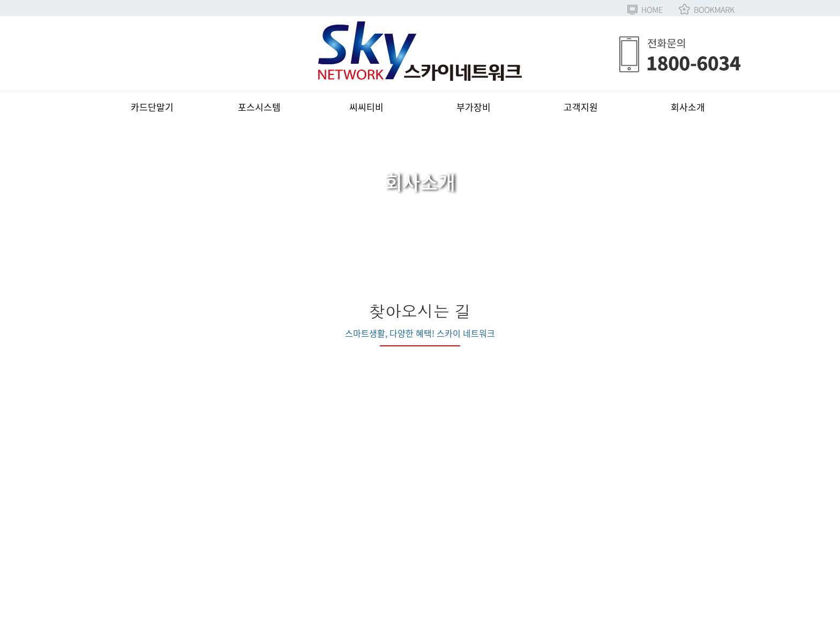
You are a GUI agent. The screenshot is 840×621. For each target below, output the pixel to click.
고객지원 (581, 107)
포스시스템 (259, 107)
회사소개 (688, 107)
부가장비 (474, 107)
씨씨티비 (366, 107)
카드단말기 (152, 107)
